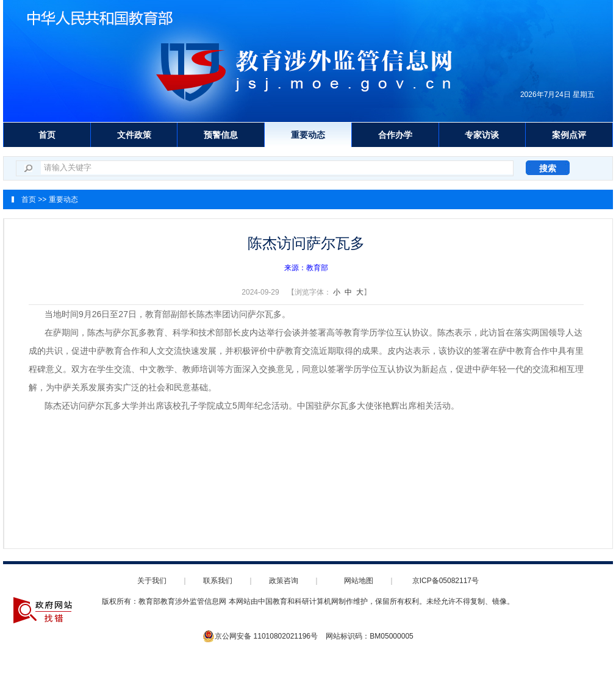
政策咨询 (284, 581)
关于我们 (152, 581)
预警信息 (221, 135)
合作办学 (395, 135)
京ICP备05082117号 (446, 581)
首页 (47, 135)
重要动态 (308, 135)
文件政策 (134, 135)
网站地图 (359, 581)
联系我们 (218, 581)
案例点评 (569, 135)
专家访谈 (482, 135)
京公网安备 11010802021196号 (260, 636)
